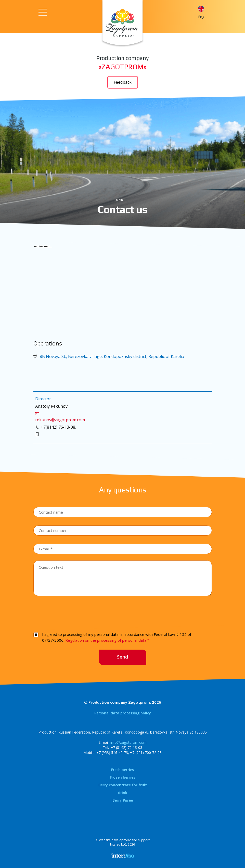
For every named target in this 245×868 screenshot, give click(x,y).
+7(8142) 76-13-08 (58, 427)
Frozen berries (123, 777)
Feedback (123, 82)
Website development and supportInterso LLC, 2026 (124, 842)
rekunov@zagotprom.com (60, 420)
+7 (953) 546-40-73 (112, 753)
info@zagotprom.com (128, 742)
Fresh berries (123, 770)
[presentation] (123, 613)
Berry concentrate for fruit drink (123, 789)
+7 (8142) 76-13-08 (126, 747)
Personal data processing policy (123, 713)
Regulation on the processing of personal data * (107, 640)
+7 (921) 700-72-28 (146, 753)
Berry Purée (123, 800)
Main (119, 200)
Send (123, 657)
